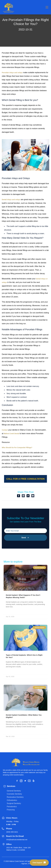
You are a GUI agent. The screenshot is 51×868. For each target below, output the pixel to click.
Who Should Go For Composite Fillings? (17, 448)
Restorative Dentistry (15, 797)
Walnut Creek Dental (12, 434)
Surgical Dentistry (14, 803)
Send (25, 538)
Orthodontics (12, 800)
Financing (11, 810)
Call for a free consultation (25, 479)
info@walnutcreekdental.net (17, 840)
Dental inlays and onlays (11, 200)
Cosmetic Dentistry (14, 794)
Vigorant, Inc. (26, 864)
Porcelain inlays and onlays (12, 73)
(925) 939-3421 (12, 832)
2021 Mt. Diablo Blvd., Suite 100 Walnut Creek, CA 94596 (18, 849)
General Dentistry (14, 791)
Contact (5, 430)
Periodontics (12, 807)
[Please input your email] (25, 531)
